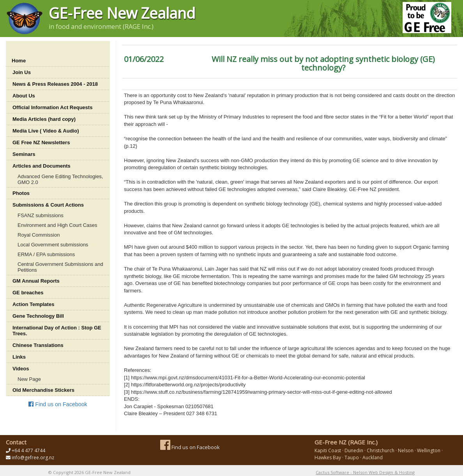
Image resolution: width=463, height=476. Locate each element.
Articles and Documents (42, 166)
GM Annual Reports (36, 281)
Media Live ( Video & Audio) (46, 131)
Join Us (22, 72)
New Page (29, 379)
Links (19, 357)
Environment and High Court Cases (57, 225)
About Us (24, 96)
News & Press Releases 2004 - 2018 (55, 84)
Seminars (24, 154)
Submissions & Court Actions (48, 205)
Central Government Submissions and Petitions (60, 267)
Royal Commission (39, 235)
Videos (21, 369)
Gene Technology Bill (38, 316)
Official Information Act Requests (52, 107)
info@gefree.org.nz (33, 457)
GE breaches (28, 293)
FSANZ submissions (41, 215)
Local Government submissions (53, 245)
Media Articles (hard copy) (44, 119)
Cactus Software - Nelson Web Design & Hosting (365, 472)
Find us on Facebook (58, 404)
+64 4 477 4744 (28, 450)
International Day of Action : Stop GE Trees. (57, 331)
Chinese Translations (38, 345)
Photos (21, 193)
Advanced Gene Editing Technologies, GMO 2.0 (60, 179)
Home (19, 61)
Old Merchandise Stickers (43, 390)
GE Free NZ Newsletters (41, 142)
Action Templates (33, 304)
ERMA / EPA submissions (46, 254)
